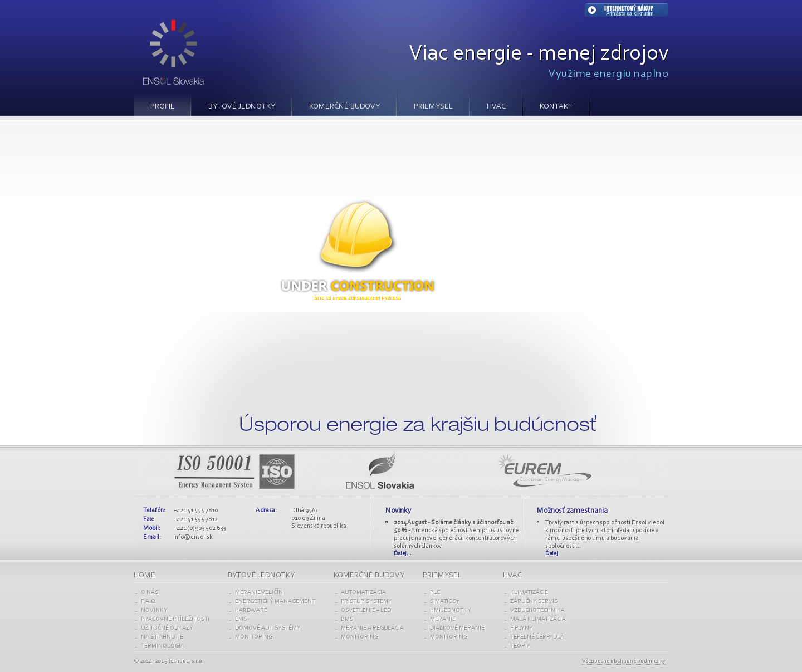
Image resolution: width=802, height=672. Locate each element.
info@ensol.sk (193, 537)
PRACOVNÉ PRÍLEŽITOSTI (175, 619)
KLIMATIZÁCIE (529, 593)
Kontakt (556, 107)
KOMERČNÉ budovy (369, 576)
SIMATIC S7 (444, 602)
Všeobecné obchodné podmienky (624, 661)
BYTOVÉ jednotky (261, 576)
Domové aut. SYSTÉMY (268, 628)
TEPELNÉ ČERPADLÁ (537, 637)
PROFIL (162, 107)
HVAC (496, 107)
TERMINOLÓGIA (163, 646)
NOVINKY (154, 610)
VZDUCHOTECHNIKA (537, 610)
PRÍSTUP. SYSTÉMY (366, 602)
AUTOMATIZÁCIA (363, 593)
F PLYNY (522, 628)
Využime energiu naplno (608, 74)
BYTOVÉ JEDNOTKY (242, 107)
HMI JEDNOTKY (451, 610)
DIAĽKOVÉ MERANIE (457, 628)
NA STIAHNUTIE (162, 637)
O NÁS (150, 593)
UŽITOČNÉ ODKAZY (167, 628)
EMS (241, 619)
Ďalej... (403, 554)
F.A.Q (148, 602)
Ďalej (552, 554)
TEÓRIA (520, 646)
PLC (435, 593)
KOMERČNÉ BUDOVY (344, 107)
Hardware (251, 610)
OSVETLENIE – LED (366, 610)
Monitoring (254, 637)
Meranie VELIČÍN (259, 593)
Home (145, 576)
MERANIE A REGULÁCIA (372, 628)
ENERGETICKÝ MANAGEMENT (275, 602)
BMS (347, 619)
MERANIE (443, 619)
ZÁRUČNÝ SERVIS (534, 602)
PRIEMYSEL (433, 107)
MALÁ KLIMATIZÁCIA (538, 619)
